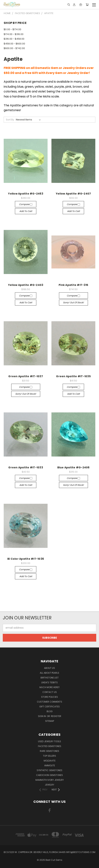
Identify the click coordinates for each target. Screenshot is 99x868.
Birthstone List (50, 678)
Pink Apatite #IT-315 (73, 285)
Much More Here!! (49, 687)
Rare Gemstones (49, 751)
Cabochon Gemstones (49, 775)
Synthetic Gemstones (49, 770)
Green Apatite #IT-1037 (26, 376)
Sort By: (10, 120)
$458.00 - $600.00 (14, 44)
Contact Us (50, 692)
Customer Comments (49, 702)
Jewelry (49, 785)
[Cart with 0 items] (87, 5)
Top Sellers (49, 756)
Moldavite (50, 761)
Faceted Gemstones (50, 746)
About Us (49, 668)
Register (56, 716)
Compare (26, 204)
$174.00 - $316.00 (14, 34)
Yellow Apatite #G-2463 (26, 194)
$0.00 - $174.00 (12, 29)
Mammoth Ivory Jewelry (50, 780)
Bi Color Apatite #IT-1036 (26, 559)
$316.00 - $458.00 (14, 39)
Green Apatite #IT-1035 (73, 376)
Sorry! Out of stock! (73, 302)
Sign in (42, 716)
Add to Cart (26, 211)
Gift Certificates (49, 707)
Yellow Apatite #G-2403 (26, 285)
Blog (50, 711)
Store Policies (49, 697)
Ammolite (50, 765)
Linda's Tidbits (49, 682)
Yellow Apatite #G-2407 (73, 194)
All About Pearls (49, 673)
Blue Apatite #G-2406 (73, 467)
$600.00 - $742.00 (14, 48)
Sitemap (50, 721)
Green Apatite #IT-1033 (26, 467)
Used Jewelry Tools (49, 741)
